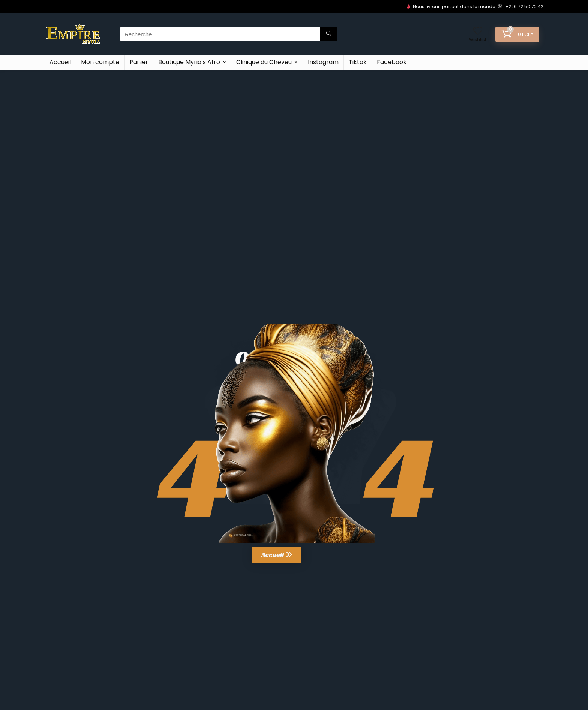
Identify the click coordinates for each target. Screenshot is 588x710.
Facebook (392, 62)
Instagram (323, 62)
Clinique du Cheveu (264, 62)
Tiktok (358, 62)
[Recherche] (329, 34)
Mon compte (100, 62)
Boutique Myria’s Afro (189, 62)
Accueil (60, 62)
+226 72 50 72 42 (521, 7)
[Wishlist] (478, 31)
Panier (139, 62)
